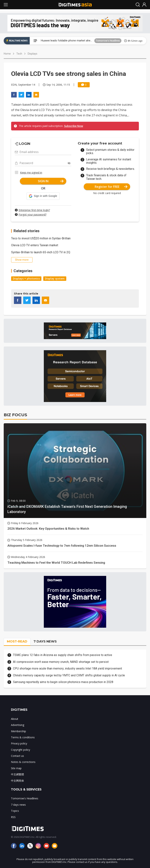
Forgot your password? (32, 215)
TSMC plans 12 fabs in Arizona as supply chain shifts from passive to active (63, 655)
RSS (13, 817)
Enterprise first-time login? (34, 210)
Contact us (17, 756)
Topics (15, 811)
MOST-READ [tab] (17, 641)
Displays (32, 54)
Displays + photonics (26, 279)
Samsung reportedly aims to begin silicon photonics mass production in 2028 (63, 682)
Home (7, 54)
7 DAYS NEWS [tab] (45, 641)
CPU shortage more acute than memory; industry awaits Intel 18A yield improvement (67, 668)
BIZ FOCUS (15, 415)
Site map (16, 768)
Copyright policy (21, 750)
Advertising (18, 725)
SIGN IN (51, 181)
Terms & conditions (23, 737)
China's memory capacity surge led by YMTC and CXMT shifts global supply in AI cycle (69, 675)
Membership (18, 731)
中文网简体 (17, 781)
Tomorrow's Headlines (108, 41)
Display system (55, 279)
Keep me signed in (31, 173)
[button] (43, 196)
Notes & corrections (23, 762)
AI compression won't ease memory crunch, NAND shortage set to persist (61, 662)
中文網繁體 (17, 774)
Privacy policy (19, 743)
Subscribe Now (74, 126)
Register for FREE (111, 187)
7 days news (18, 805)
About (15, 719)
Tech (19, 54)
